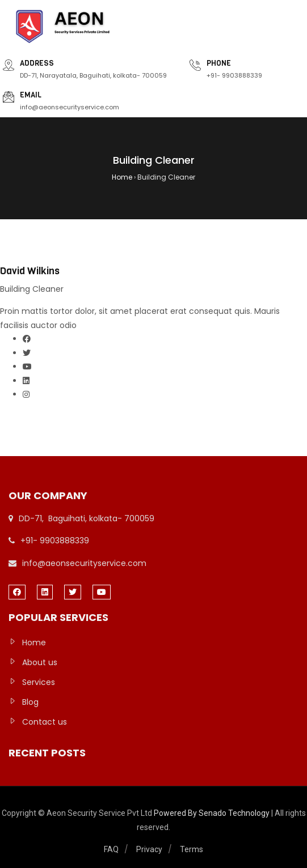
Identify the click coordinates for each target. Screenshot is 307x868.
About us (40, 662)
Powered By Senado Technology (213, 813)
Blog (30, 702)
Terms (192, 849)
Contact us (45, 722)
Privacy (149, 849)
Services (39, 682)
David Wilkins (30, 271)
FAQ (111, 849)
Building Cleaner (32, 289)
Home (34, 643)
